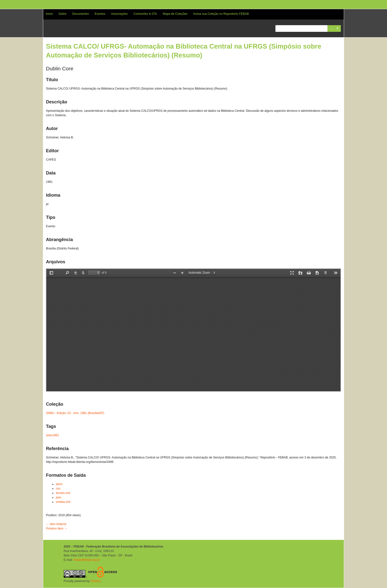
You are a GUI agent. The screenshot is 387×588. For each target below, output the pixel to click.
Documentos (81, 14)
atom (59, 484)
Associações (119, 14)
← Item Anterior (56, 524)
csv (58, 489)
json (58, 497)
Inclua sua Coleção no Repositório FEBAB (221, 14)
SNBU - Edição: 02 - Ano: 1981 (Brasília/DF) (75, 413)
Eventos (100, 14)
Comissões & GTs (145, 14)
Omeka (95, 581)
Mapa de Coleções (175, 14)
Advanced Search (331, 28)
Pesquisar (338, 28)
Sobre (62, 14)
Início (49, 14)
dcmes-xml (63, 493)
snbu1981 (52, 435)
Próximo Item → (57, 529)
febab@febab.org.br (87, 560)
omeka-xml (63, 502)
